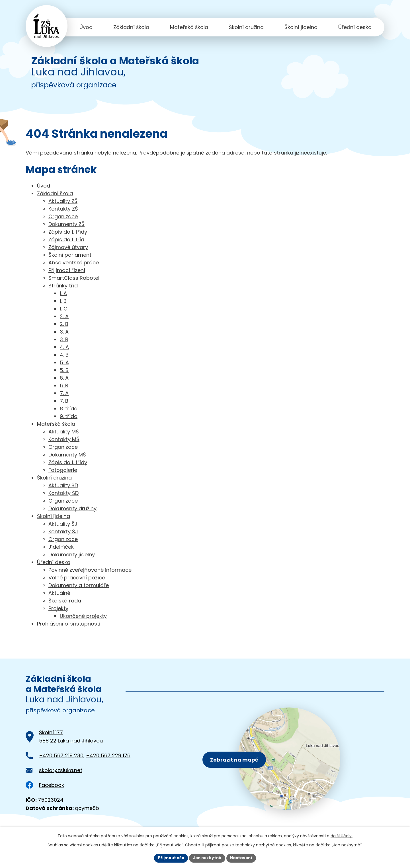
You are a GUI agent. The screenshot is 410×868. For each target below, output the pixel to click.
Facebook (45, 785)
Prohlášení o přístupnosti (69, 624)
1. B (63, 301)
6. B (64, 385)
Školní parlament (70, 255)
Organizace (63, 216)
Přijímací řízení (67, 270)
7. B (64, 401)
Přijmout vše (170, 858)
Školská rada (65, 601)
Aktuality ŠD (63, 485)
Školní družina (246, 27)
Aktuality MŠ (64, 432)
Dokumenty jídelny (72, 555)
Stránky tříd (63, 286)
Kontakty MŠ (64, 439)
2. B (64, 324)
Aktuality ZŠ (63, 201)
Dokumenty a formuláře (79, 585)
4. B (64, 355)
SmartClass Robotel (74, 278)
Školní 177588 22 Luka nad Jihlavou (71, 737)
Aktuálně (59, 593)
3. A (64, 332)
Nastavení (243, 858)
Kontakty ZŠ (63, 209)
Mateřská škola (189, 27)
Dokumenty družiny (72, 508)
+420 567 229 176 (108, 755)
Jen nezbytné (207, 858)
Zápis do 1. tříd (66, 239)
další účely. (342, 836)
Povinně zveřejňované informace (90, 570)
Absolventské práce (74, 263)
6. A (64, 378)
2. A (64, 316)
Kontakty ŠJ (63, 531)
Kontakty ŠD (63, 493)
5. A (64, 362)
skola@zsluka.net (61, 770)
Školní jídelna (301, 27)
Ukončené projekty (83, 616)
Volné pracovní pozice (77, 578)
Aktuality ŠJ (63, 524)
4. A (64, 347)
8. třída (69, 409)
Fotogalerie (63, 470)
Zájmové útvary (68, 247)
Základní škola (131, 27)
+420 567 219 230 (61, 755)
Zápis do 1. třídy (68, 232)
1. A (63, 293)
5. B (64, 370)
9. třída (69, 416)
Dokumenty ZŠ (66, 224)
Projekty (58, 608)
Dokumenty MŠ (67, 455)
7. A (64, 393)
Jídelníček (61, 547)
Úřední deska (355, 27)
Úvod (86, 27)
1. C (64, 309)
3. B (64, 339)
